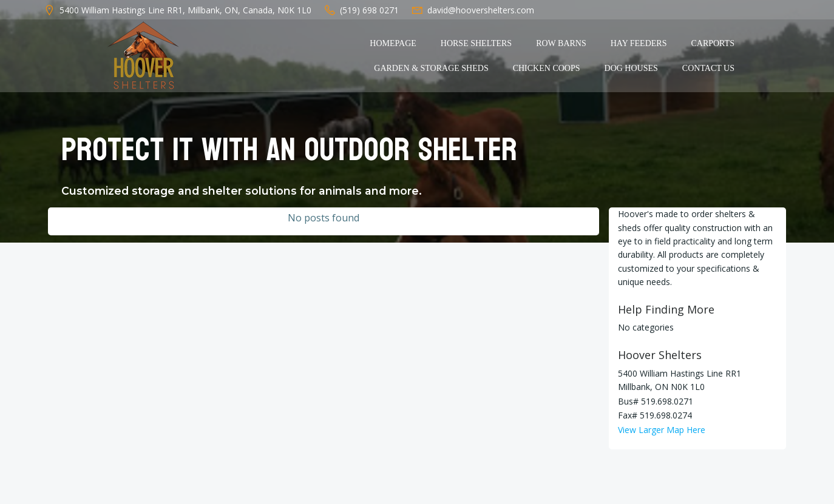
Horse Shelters (476, 43)
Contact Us (708, 68)
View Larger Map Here (662, 430)
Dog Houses (631, 68)
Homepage (393, 43)
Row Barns (561, 43)
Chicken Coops (547, 68)
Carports (713, 43)
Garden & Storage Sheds (431, 68)
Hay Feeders (639, 43)
